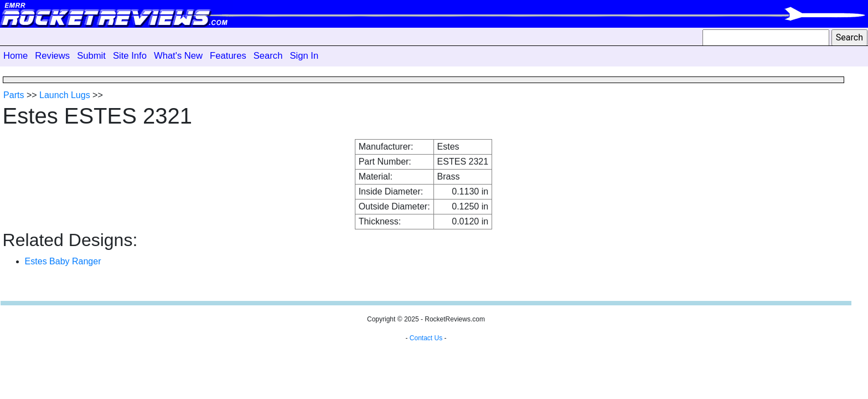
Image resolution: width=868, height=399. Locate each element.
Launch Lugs (65, 95)
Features (228, 56)
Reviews (52, 56)
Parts (14, 95)
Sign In (304, 56)
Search (268, 56)
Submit (91, 56)
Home (15, 56)
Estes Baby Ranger (63, 261)
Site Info (130, 56)
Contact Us (426, 338)
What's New (178, 56)
